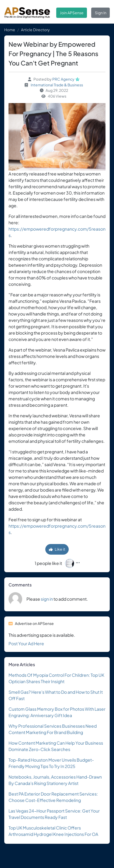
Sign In (101, 13)
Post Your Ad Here (26, 643)
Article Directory (35, 30)
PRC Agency (63, 79)
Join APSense (72, 13)
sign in (47, 599)
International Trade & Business (57, 85)
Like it (57, 549)
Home (10, 30)
